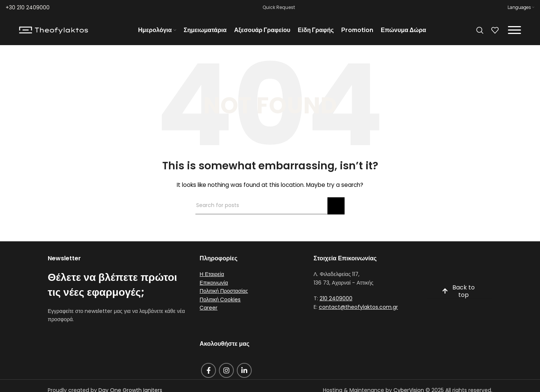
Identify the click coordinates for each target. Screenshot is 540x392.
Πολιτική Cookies (220, 302)
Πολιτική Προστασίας (224, 294)
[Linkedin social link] (244, 373)
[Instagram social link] (226, 373)
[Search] (480, 32)
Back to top (458, 295)
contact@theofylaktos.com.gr (358, 310)
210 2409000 (336, 302)
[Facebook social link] (208, 373)
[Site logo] (54, 31)
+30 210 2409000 (28, 7)
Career (208, 311)
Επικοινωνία (214, 286)
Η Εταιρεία (212, 277)
